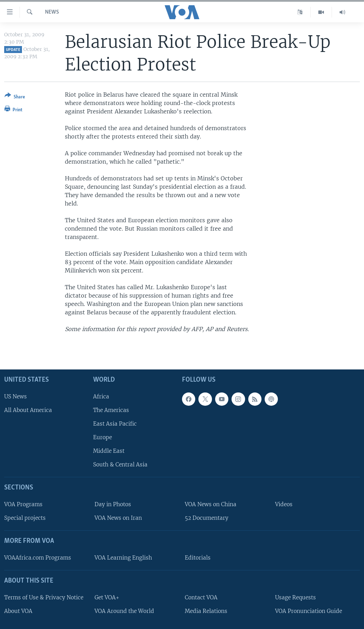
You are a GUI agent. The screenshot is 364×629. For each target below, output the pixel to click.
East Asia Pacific (115, 424)
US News (16, 396)
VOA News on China (211, 504)
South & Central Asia (120, 465)
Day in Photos (113, 504)
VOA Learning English (123, 558)
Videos (284, 504)
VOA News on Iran (118, 518)
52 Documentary (207, 518)
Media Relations (206, 611)
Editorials (198, 558)
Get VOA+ (107, 597)
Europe (103, 437)
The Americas (111, 410)
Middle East (109, 451)
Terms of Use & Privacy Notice (44, 597)
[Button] (15, 98)
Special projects (25, 518)
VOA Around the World (124, 611)
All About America (28, 410)
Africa (101, 396)
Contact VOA (201, 597)
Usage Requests (295, 597)
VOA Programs (23, 504)
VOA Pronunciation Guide (309, 611)
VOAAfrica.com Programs (38, 558)
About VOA (18, 611)
